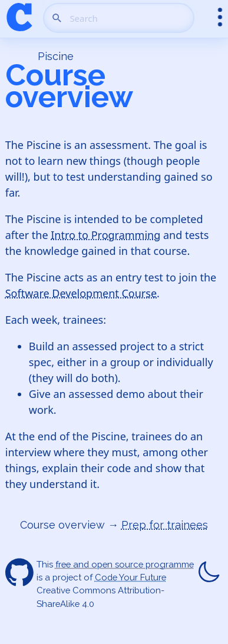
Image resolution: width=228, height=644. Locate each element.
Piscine (56, 56)
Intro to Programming (105, 235)
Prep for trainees (165, 525)
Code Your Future (130, 577)
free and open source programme (125, 564)
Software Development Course (81, 293)
